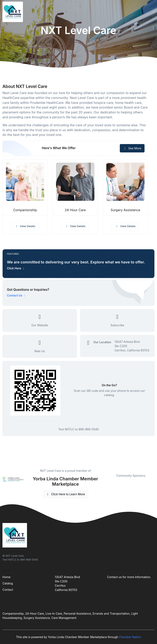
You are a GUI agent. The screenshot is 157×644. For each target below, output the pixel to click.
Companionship (25, 210)
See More (132, 148)
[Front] (13, 12)
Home (6, 577)
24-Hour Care (75, 210)
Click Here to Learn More (66, 494)
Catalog (8, 583)
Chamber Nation (130, 637)
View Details (25, 226)
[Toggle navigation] (151, 12)
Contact (8, 590)
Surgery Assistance (125, 210)
